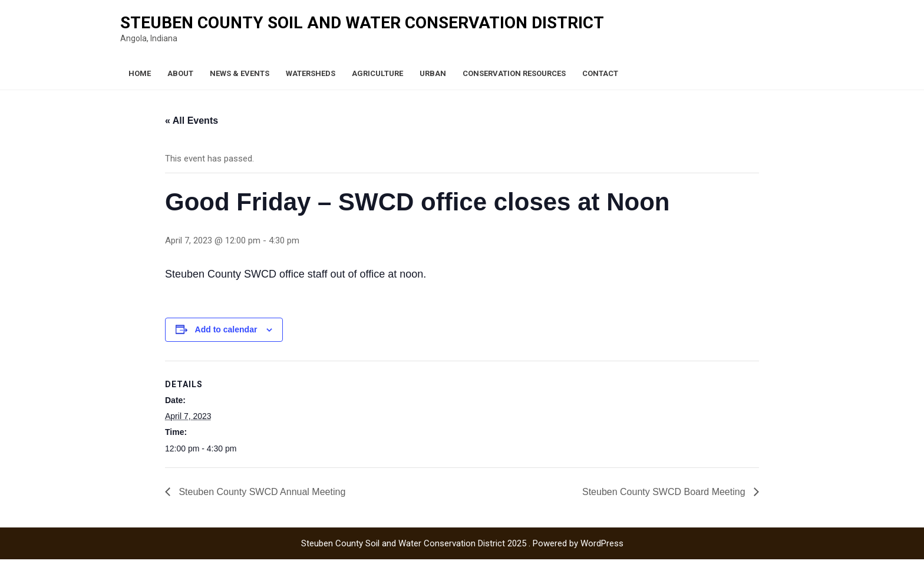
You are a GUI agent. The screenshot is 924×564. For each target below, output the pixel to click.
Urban (433, 73)
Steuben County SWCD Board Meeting (665, 492)
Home (140, 73)
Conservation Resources (514, 73)
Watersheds (311, 73)
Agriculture (377, 73)
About (180, 73)
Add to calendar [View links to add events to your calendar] (226, 329)
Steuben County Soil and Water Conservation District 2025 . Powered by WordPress (462, 543)
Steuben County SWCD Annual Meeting (261, 492)
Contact (600, 73)
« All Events (192, 121)
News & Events (240, 73)
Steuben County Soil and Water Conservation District (362, 23)
